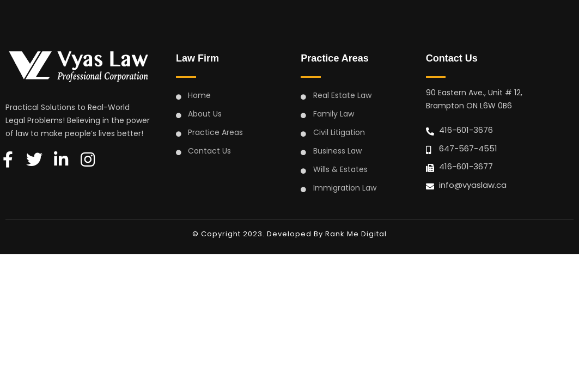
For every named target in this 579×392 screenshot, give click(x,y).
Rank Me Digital (356, 234)
